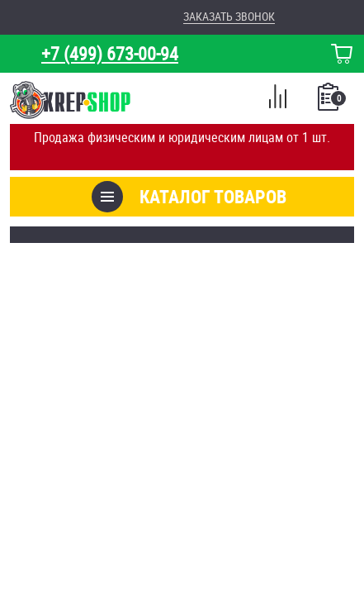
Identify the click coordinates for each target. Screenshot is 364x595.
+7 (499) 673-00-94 (110, 53)
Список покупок (330, 102)
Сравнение (277, 99)
